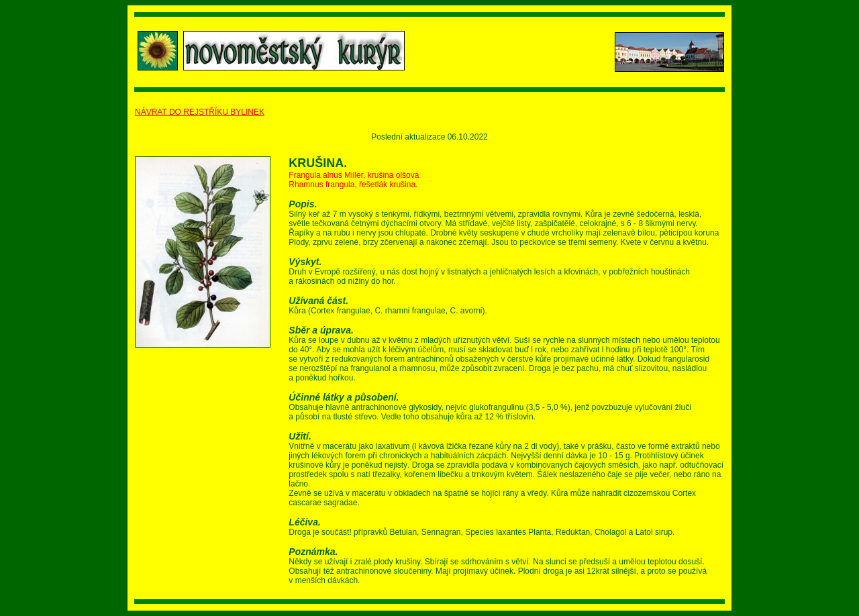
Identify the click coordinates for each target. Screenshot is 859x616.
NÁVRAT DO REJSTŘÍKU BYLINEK (200, 112)
